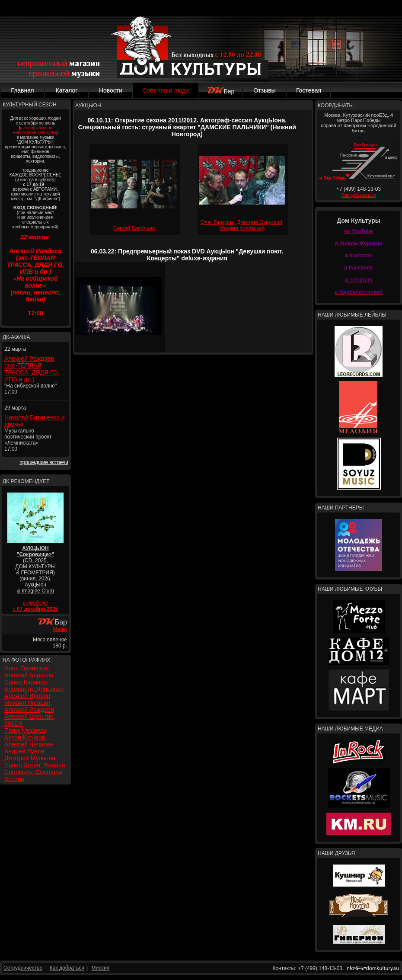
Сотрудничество (23, 968)
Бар (221, 91)
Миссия (100, 968)
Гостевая (309, 90)
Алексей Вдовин (27, 696)
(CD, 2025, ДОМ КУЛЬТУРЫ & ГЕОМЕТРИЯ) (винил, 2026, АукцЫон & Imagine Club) (35, 570)
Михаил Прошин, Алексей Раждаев (29, 706)
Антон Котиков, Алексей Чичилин (29, 741)
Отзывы (264, 90)
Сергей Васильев (134, 228)
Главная (22, 90)
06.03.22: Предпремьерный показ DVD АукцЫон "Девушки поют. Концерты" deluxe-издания (187, 255)
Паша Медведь (26, 730)
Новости (111, 90)
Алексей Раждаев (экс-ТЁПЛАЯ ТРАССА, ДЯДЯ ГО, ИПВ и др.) (32, 369)
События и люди (166, 90)
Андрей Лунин (24, 751)
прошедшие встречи (44, 462)
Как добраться (358, 195)
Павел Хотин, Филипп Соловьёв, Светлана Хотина (35, 772)
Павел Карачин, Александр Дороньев (34, 685)
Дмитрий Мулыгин (30, 758)
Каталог (67, 90)
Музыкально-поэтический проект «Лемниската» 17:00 (28, 440)
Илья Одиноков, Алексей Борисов (29, 672)
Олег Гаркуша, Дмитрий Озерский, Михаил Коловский (242, 225)
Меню (60, 629)
